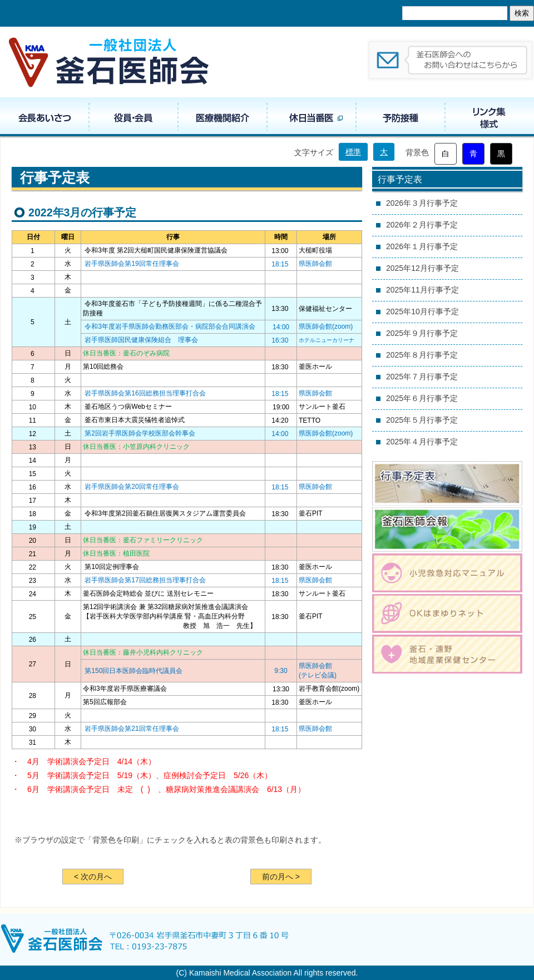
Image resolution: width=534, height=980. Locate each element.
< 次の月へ (93, 877)
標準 (353, 152)
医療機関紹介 (222, 117)
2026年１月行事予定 (422, 246)
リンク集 (489, 117)
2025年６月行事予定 (422, 398)
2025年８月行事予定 (422, 355)
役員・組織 (133, 117)
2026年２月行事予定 (422, 225)
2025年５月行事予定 (422, 420)
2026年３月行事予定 (422, 203)
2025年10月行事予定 (422, 311)
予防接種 (400, 117)
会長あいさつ (44, 117)
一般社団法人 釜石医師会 (110, 62)
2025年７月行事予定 (422, 377)
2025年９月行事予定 (422, 333)
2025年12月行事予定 (422, 268)
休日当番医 (311, 117)
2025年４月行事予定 (422, 442)
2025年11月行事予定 (422, 290)
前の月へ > (281, 877)
